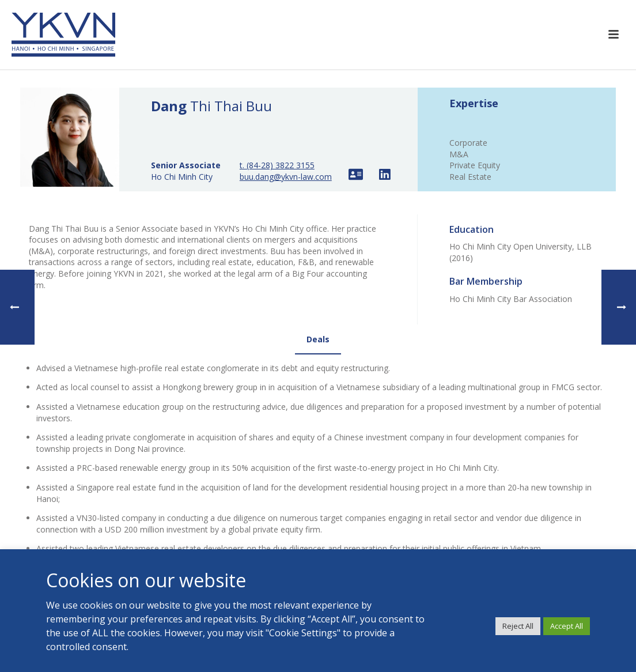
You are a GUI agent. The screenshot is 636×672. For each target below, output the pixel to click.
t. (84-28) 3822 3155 (277, 165)
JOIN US (284, 531)
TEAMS (283, 497)
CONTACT (288, 548)
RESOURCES (292, 514)
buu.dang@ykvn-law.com (286, 177)
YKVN (279, 463)
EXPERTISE (289, 480)
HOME (281, 446)
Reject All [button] (518, 626)
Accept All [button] (567, 626)
